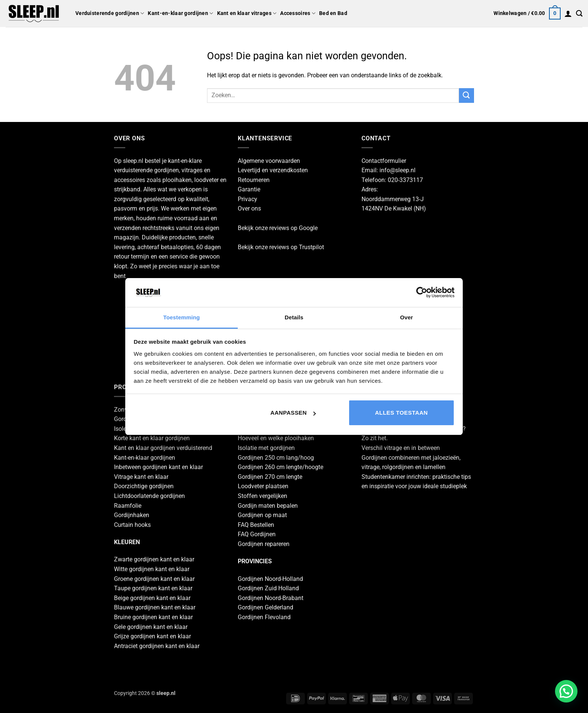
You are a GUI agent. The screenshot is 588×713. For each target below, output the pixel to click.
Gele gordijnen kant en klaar (151, 627)
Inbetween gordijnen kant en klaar (158, 467)
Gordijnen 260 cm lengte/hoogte (280, 467)
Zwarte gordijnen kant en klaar (154, 559)
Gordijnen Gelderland (265, 607)
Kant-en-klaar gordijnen (180, 13)
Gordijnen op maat (262, 515)
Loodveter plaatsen (263, 486)
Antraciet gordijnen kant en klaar (157, 646)
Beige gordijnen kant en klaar (152, 598)
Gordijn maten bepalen (268, 506)
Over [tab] (407, 317)
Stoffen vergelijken (262, 496)
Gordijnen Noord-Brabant (271, 598)
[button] (527, 14)
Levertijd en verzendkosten (273, 170)
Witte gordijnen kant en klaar (152, 569)
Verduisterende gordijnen (110, 13)
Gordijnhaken (132, 515)
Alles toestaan (401, 413)
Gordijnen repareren (264, 544)
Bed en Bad (333, 13)
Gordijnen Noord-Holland (270, 579)
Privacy (247, 199)
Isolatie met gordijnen (266, 448)
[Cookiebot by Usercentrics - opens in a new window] (422, 292)
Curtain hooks (132, 525)
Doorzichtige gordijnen (144, 486)
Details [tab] (294, 317)
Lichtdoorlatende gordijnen (149, 496)
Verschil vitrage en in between (401, 448)
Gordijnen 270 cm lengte (270, 477)
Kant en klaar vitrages (247, 13)
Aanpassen (293, 413)
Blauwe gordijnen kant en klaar (155, 607)
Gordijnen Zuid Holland (268, 588)
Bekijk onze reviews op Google (278, 228)
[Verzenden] (466, 96)
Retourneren (254, 180)
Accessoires (298, 13)
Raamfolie (128, 506)
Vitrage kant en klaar (141, 477)
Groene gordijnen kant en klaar (154, 579)
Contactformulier (384, 161)
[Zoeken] (579, 14)
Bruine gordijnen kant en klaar (153, 617)
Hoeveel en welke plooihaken (276, 438)
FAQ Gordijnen (257, 534)
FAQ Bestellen (256, 525)
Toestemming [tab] (181, 317)
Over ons (249, 208)
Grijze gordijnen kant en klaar (152, 636)
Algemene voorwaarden (269, 161)
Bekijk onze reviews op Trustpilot (281, 247)
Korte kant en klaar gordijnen (152, 438)
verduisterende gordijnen (146, 170)
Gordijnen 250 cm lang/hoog (276, 458)
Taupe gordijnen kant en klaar (153, 588)
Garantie (249, 189)
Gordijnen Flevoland (264, 617)
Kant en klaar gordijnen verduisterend (163, 448)
